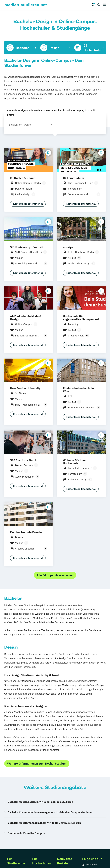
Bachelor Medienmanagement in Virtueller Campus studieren (44, 823)
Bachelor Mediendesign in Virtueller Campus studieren (40, 802)
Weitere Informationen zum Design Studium (37, 763)
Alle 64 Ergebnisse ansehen (55, 575)
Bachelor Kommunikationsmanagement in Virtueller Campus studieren (50, 812)
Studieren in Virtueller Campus (26, 833)
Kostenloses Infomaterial (28, 204)
